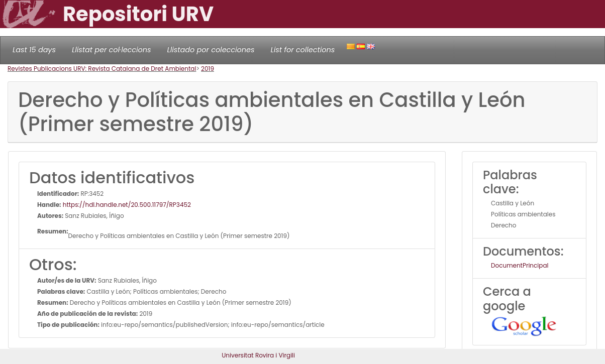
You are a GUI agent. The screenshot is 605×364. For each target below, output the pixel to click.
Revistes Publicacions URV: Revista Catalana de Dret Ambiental (102, 69)
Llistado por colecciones (211, 50)
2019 (208, 69)
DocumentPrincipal (520, 265)
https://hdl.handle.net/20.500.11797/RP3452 (126, 205)
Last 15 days (34, 50)
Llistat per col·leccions (112, 50)
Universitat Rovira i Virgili (258, 355)
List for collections (302, 50)
